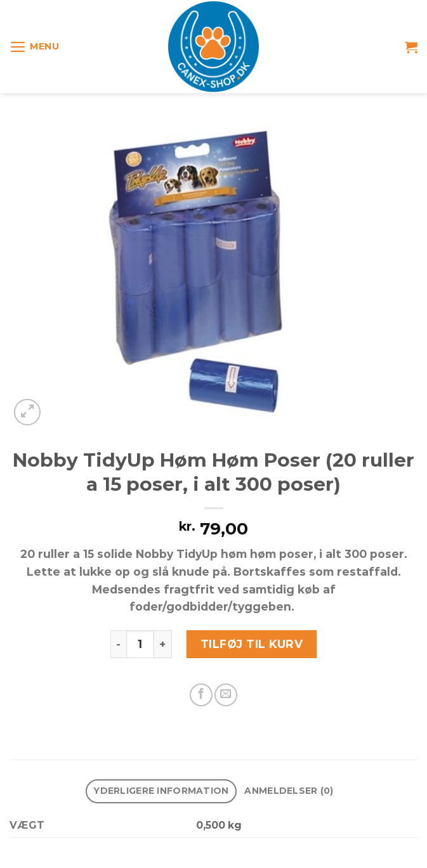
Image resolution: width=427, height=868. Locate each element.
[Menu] (35, 47)
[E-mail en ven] (226, 695)
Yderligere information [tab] (161, 791)
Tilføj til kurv (252, 644)
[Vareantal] (140, 644)
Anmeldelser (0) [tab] (289, 791)
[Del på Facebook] (201, 695)
